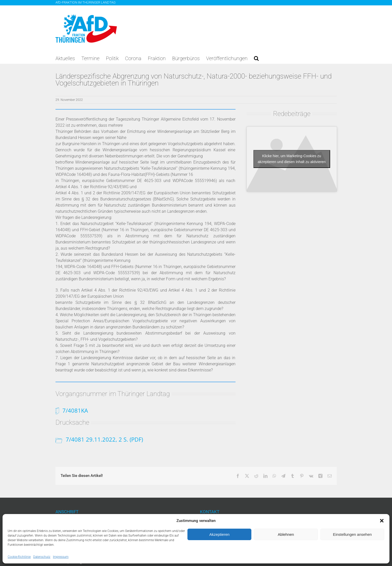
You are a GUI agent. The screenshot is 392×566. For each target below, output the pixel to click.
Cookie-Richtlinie (19, 557)
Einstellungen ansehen (352, 534)
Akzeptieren (219, 534)
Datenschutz (42, 557)
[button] (382, 521)
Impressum (61, 557)
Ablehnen (286, 534)
